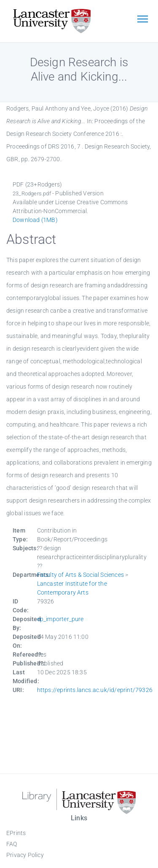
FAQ (12, 844)
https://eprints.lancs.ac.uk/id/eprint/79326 (95, 690)
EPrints (16, 833)
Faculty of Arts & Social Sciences (81, 575)
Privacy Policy (25, 855)
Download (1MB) (35, 220)
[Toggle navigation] (142, 20)
